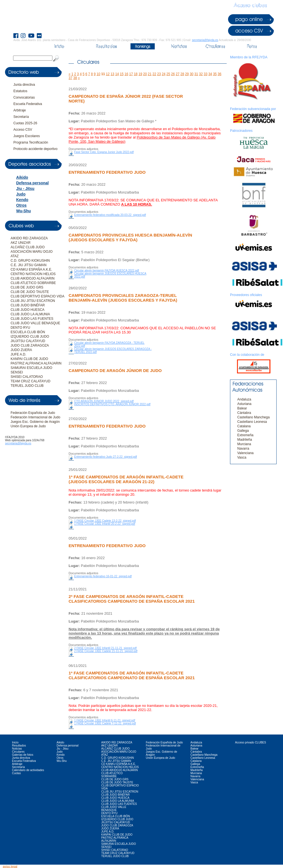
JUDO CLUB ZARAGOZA (30, 345)
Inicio (15, 742)
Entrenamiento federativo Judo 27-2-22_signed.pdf (106, 457)
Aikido (22, 177)
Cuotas (16, 773)
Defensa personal (32, 183)
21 (150, 74)
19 (140, 74)
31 (196, 74)
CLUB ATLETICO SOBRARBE (33, 283)
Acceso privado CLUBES (251, 742)
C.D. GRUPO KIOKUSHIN (30, 261)
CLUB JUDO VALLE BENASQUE (35, 323)
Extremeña (245, 435)
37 (70, 78)
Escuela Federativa (28, 104)
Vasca (242, 457)
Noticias (17, 749)
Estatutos (20, 91)
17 (131, 74)
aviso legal (10, 866)
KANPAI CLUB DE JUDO (29, 359)
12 (108, 74)
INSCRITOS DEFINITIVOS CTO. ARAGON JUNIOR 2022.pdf (112, 404)
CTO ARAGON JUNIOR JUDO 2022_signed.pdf (104, 401)
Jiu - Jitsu (25, 189)
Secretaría (21, 117)
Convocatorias (24, 97)
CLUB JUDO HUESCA (27, 310)
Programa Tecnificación (31, 142)
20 (145, 74)
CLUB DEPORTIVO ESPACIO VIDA (38, 296)
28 (182, 74)
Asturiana (244, 404)
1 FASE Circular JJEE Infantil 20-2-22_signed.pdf (105, 524)
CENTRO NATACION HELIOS (33, 274)
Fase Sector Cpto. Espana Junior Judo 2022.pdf (104, 152)
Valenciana (245, 453)
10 (98, 74)
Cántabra (244, 413)
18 (136, 74)
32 (201, 74)
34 (210, 74)
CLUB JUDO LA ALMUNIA (30, 314)
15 (122, 74)
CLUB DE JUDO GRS (27, 287)
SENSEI (17, 372)
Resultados (19, 746)
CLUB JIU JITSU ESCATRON (33, 301)
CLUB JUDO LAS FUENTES (32, 319)
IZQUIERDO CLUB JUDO (30, 337)
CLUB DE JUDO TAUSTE (30, 292)
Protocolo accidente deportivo (35, 149)
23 (159, 74)
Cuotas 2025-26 (25, 123)
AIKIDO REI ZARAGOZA (29, 238)
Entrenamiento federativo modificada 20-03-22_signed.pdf (110, 215)
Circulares (18, 752)
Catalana (244, 426)
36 (220, 74)
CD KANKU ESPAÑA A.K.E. (31, 270)
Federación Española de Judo (33, 413)
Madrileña (245, 440)
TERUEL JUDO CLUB (27, 386)
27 (177, 74)
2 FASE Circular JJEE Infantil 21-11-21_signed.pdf (105, 648)
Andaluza (244, 399)
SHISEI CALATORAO (27, 377)
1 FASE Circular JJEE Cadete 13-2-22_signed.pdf (105, 521)
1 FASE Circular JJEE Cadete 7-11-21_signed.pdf (105, 723)
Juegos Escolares (27, 136)
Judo (21, 194)
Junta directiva (24, 85)
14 (117, 74)
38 (75, 78)
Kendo (22, 200)
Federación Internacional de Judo (35, 417)
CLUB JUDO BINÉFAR (28, 305)
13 (112, 74)
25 (168, 74)
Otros (21, 205)
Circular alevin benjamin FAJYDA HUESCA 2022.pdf (107, 270)
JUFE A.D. (18, 354)
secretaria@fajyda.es (205, 40)
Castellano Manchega (253, 417)
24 (164, 74)
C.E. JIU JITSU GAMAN (29, 265)
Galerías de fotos (23, 755)
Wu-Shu (24, 211)
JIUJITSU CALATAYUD (28, 341)
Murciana (244, 444)
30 (191, 74)
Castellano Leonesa (252, 422)
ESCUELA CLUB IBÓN (28, 332)
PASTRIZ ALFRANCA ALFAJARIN (36, 363)
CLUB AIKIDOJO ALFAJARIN (32, 278)
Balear (242, 408)
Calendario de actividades (28, 770)
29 (187, 74)
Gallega (243, 431)
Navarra (243, 449)
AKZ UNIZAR (20, 243)
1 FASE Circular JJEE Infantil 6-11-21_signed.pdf (105, 720)
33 (205, 74)
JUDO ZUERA (21, 350)
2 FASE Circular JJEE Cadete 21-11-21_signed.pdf (106, 651)
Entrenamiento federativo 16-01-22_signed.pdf (103, 576)
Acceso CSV (23, 130)
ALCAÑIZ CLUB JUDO (28, 247)
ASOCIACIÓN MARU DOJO (32, 252)
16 (126, 74)
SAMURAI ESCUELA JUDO (31, 368)
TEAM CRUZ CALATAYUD (31, 381)
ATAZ (15, 256)
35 (215, 74)
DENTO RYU (20, 328)
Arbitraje (20, 110)
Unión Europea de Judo (28, 426)
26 (173, 74)
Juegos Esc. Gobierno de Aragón (35, 422)
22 (154, 74)
